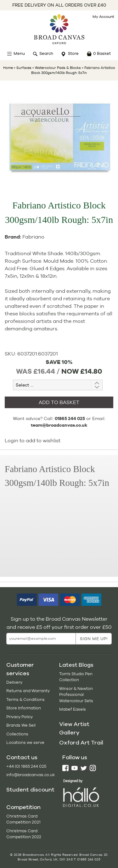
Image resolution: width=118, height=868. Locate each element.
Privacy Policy (20, 717)
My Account (103, 17)
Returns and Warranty (28, 691)
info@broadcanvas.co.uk (31, 775)
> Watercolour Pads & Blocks (56, 68)
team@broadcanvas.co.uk (59, 425)
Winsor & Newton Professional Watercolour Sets (76, 695)
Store (73, 53)
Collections (17, 734)
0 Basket (102, 53)
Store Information (24, 708)
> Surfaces (23, 68)
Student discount (30, 790)
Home (8, 68)
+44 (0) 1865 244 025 (26, 766)
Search (46, 53)
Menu (19, 53)
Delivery (14, 682)
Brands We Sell (21, 725)
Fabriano (33, 237)
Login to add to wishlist (33, 441)
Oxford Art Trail (81, 743)
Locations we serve (25, 742)
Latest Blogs (76, 665)
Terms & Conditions (25, 700)
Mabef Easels (73, 709)
